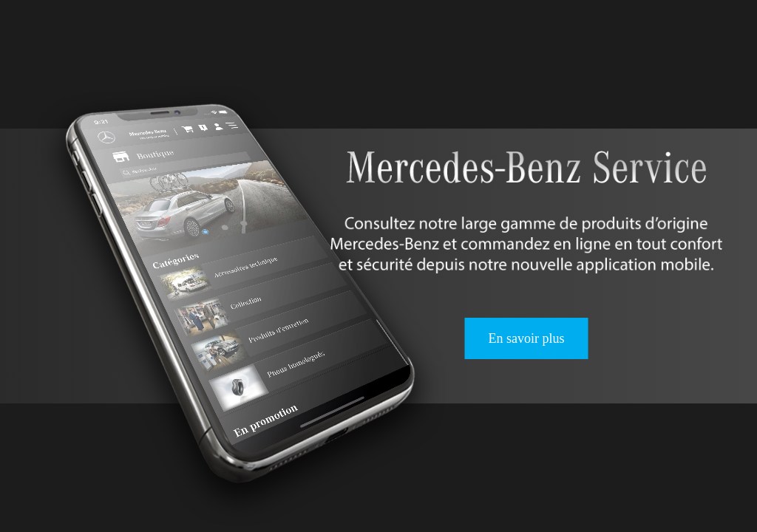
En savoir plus (526, 338)
